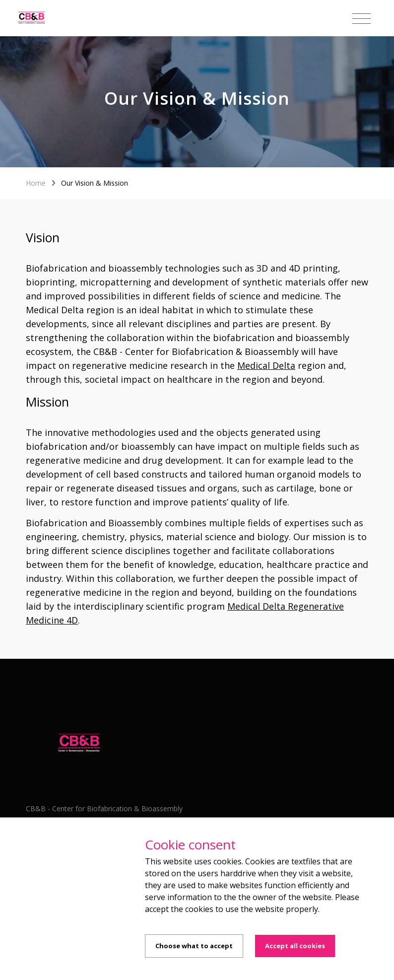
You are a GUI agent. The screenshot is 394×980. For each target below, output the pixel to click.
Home (36, 183)
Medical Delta (266, 365)
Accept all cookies (295, 946)
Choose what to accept (194, 946)
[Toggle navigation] (361, 19)
